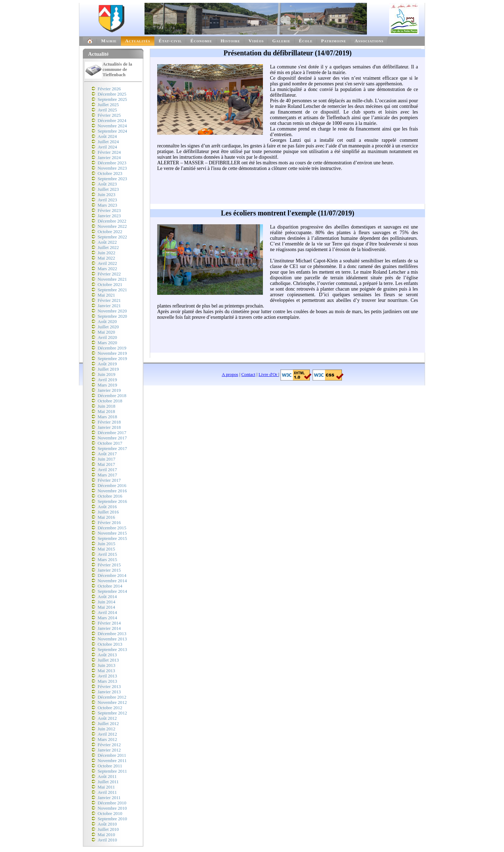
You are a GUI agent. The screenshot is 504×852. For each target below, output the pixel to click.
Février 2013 (109, 687)
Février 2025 (109, 115)
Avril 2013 (107, 676)
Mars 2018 (107, 417)
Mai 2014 (106, 607)
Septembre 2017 (112, 449)
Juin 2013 (106, 665)
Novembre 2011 (112, 761)
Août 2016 (107, 507)
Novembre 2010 (112, 808)
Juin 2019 (106, 375)
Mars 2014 (107, 618)
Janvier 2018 (109, 427)
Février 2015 (109, 565)
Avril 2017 (107, 470)
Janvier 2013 (109, 692)
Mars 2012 (107, 740)
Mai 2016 (106, 517)
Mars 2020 (107, 343)
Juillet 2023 (108, 189)
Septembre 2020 (112, 316)
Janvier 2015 (109, 570)
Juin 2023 (106, 195)
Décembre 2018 (112, 396)
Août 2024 (107, 136)
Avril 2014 (107, 613)
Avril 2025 (107, 110)
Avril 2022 (107, 263)
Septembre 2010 (112, 819)
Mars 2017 (107, 475)
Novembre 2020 (112, 311)
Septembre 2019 (112, 359)
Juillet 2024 (108, 142)
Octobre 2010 (110, 814)
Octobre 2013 (110, 644)
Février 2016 (109, 523)
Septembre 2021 (112, 290)
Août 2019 (107, 364)
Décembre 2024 (112, 121)
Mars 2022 (107, 269)
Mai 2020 (106, 332)
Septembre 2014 (112, 591)
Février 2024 (109, 152)
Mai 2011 (106, 787)
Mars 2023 (107, 205)
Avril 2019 (107, 380)
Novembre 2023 (112, 168)
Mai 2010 (106, 835)
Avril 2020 (107, 337)
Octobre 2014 (110, 586)
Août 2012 (107, 718)
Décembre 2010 (112, 803)
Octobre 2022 (110, 232)
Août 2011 (107, 777)
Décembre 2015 (112, 528)
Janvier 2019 (109, 390)
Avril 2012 (107, 734)
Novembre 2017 (112, 438)
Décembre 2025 (112, 94)
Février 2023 (109, 211)
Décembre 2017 (112, 433)
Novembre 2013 (112, 639)
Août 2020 (107, 322)
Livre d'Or (269, 375)
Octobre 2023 (110, 174)
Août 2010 (107, 824)
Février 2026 (109, 89)
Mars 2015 (107, 560)
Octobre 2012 (110, 708)
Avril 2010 (107, 840)
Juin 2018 (106, 406)
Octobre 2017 (110, 443)
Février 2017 (109, 480)
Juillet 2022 (108, 248)
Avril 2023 (107, 200)
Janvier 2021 (109, 306)
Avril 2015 (107, 554)
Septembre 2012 (112, 713)
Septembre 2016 (112, 501)
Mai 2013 (106, 671)
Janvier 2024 (109, 158)
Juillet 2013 (108, 660)
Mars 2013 (107, 681)
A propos (230, 375)
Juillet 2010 (108, 829)
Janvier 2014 (109, 628)
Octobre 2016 (110, 496)
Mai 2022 (106, 258)
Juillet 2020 (108, 327)
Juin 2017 (106, 459)
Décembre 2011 (112, 755)
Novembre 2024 (112, 126)
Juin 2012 (106, 729)
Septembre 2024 (112, 131)
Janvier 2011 (109, 798)
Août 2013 (107, 655)
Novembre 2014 (112, 581)
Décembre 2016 (112, 486)
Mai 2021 (106, 295)
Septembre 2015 (112, 538)
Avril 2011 (107, 792)
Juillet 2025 (108, 105)
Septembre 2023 (112, 179)
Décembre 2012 (112, 697)
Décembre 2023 (112, 163)
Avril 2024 (107, 147)
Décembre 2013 (112, 634)
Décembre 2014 (112, 576)
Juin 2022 (106, 253)
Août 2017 (107, 454)
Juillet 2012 (108, 724)
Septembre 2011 (112, 771)
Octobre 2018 (110, 401)
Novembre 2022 (112, 226)
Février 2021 (109, 300)
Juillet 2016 (108, 512)
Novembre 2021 (112, 279)
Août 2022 (107, 242)
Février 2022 (109, 274)
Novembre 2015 (112, 533)
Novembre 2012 (112, 702)
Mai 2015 (106, 549)
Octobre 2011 (110, 766)
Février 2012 (109, 745)
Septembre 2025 (112, 99)
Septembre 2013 (112, 650)
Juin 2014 (106, 602)
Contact (248, 375)
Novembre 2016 (112, 491)
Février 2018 (109, 422)
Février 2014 (109, 623)
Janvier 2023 (109, 216)
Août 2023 (107, 184)
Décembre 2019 (112, 348)
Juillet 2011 (108, 782)
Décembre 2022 (112, 221)
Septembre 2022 (112, 237)
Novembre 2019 (112, 353)
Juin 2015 (106, 544)
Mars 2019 (107, 385)
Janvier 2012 (109, 750)
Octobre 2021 (110, 285)
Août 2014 (107, 597)
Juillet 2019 (108, 369)
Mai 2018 (106, 412)
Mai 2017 (106, 464)
